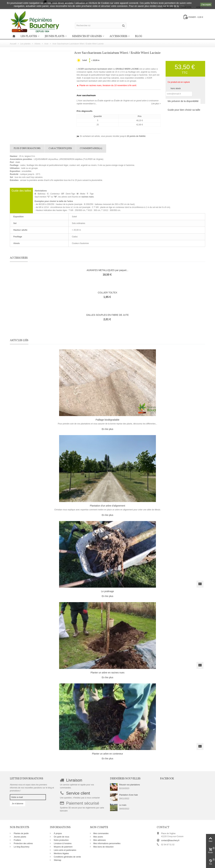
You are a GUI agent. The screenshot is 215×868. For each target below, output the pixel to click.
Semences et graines (87, 36)
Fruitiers (17, 840)
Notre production (61, 840)
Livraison (74, 780)
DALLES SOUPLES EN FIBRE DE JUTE (107, 315)
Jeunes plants (55, 36)
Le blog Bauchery (21, 847)
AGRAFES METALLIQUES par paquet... (107, 270)
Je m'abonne (18, 804)
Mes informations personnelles (107, 843)
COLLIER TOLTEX (108, 293)
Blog (139, 36)
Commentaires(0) (91, 148)
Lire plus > (156, 104)
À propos (58, 833)
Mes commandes (101, 833)
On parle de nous (61, 837)
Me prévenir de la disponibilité (183, 101)
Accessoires (118, 36)
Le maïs (123, 805)
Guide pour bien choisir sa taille (184, 110)
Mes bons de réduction (103, 847)
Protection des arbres (23, 843)
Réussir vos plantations (130, 785)
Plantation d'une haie (129, 795)
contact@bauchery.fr (170, 840)
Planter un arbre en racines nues (108, 673)
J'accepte (206, 5)
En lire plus (107, 429)
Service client (78, 793)
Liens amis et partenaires (65, 850)
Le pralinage (108, 591)
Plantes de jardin (21, 833)
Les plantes (29, 36)
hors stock (176, 88)
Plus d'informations (27, 148)
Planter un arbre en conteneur (107, 754)
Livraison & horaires (62, 843)
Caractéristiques (60, 148)
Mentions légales (61, 853)
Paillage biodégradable (107, 420)
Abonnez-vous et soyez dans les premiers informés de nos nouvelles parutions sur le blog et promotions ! (32, 788)
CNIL (182, 6)
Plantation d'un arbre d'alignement (107, 506)
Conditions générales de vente (67, 857)
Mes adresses (100, 840)
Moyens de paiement (63, 847)
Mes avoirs (98, 837)
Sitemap (57, 860)
